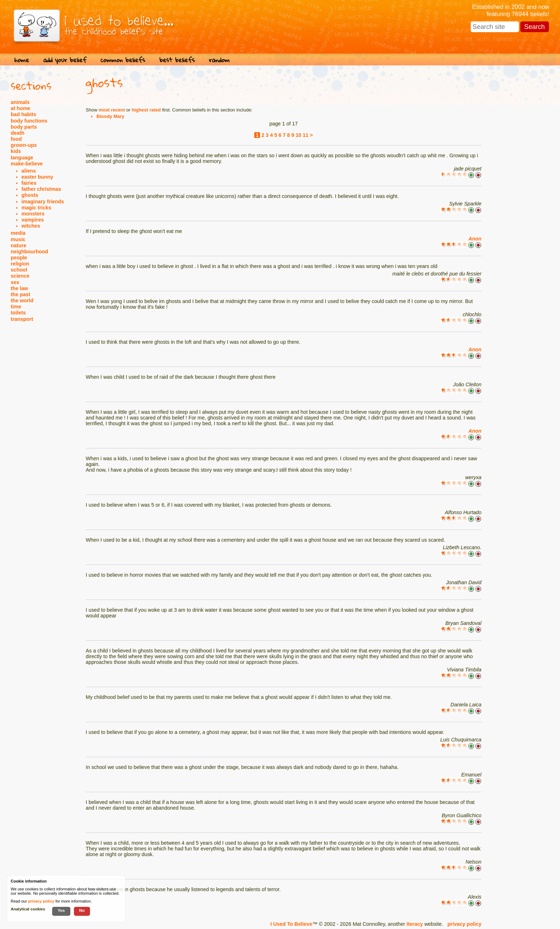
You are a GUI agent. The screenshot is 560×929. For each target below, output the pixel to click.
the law (19, 288)
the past (21, 294)
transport (22, 319)
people (19, 258)
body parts (24, 127)
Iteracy (415, 924)
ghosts (30, 195)
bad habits (24, 114)
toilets (18, 313)
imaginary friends (43, 202)
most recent (112, 110)
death (17, 133)
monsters (33, 214)
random (219, 60)
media (18, 233)
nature (19, 245)
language (22, 158)
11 (306, 135)
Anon (475, 239)
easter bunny (37, 177)
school (19, 270)
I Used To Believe (291, 924)
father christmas (41, 189)
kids (16, 151)
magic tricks (36, 208)
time (16, 307)
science (20, 276)
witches (31, 226)
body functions (29, 121)
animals (20, 102)
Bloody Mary (110, 116)
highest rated (146, 110)
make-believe (27, 164)
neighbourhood (29, 252)
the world (22, 300)
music (18, 239)
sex (15, 282)
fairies (29, 183)
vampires (33, 220)
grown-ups (24, 145)
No (82, 910)
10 (299, 135)
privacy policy (464, 924)
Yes (61, 910)
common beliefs (123, 60)
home (22, 60)
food (16, 139)
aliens (29, 171)
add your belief (65, 60)
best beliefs (177, 60)
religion (20, 264)
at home (21, 108)
